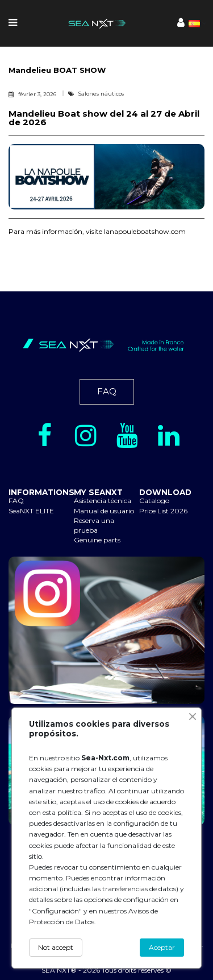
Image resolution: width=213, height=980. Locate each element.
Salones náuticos (101, 94)
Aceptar (162, 947)
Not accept (56, 947)
